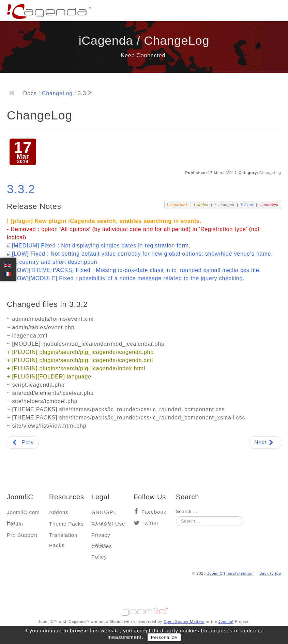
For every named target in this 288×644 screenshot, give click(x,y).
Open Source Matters (184, 621)
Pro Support (22, 535)
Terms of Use (108, 524)
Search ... (187, 511)
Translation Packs (63, 537)
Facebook (154, 512)
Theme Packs (66, 524)
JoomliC (215, 573)
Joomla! (226, 621)
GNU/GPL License (104, 514)
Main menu (276, 12)
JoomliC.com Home (23, 514)
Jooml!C (144, 610)
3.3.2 (21, 189)
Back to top (270, 573)
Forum (15, 524)
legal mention (240, 573)
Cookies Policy (102, 548)
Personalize (164, 637)
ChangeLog (57, 93)
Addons (59, 512)
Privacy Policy (101, 537)
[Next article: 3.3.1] (265, 442)
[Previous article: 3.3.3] (23, 442)
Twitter (150, 523)
